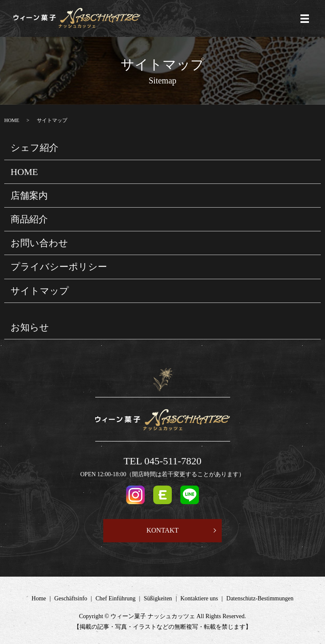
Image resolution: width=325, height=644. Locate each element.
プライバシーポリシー (59, 267)
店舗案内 (29, 196)
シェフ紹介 (34, 148)
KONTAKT (162, 530)
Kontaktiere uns (199, 598)
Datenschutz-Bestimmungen (260, 598)
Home (39, 598)
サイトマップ (40, 291)
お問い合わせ (39, 243)
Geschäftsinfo (71, 598)
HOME (12, 120)
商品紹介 (29, 219)
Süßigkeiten (158, 598)
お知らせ (30, 327)
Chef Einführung (116, 598)
